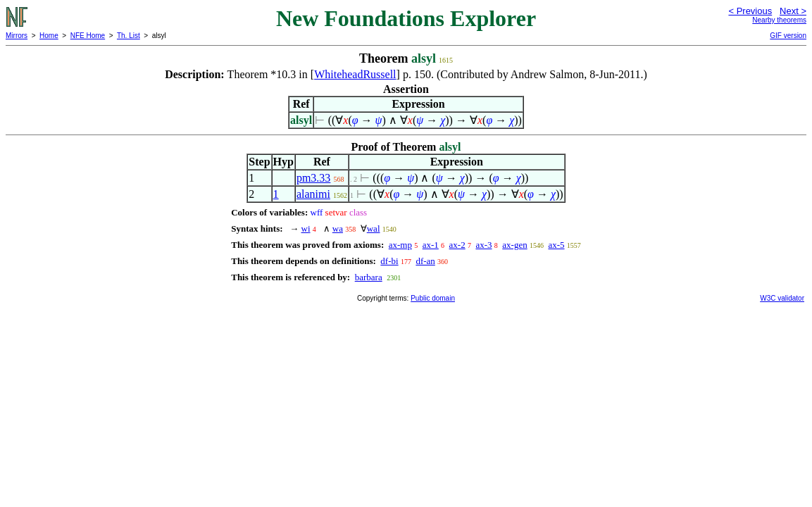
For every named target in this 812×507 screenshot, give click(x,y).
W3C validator (782, 298)
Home (49, 36)
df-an (425, 261)
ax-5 (556, 245)
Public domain (433, 298)
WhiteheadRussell (355, 74)
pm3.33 (313, 178)
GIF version (788, 36)
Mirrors (17, 36)
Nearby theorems (779, 20)
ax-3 (483, 245)
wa (338, 229)
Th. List (129, 36)
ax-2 (457, 245)
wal (374, 229)
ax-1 (431, 245)
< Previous (750, 11)
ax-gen (514, 245)
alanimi (313, 194)
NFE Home (88, 36)
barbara (369, 277)
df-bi (389, 261)
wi (306, 229)
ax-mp (400, 245)
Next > (793, 11)
